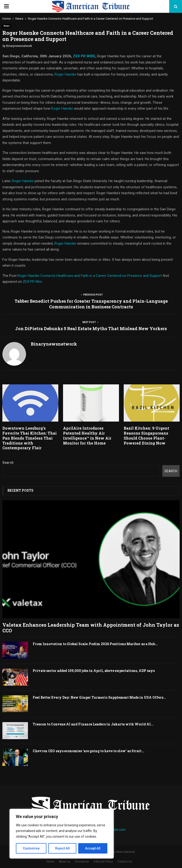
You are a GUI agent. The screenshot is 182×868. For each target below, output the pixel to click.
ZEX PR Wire (32, 282)
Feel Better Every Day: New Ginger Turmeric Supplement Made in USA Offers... (99, 697)
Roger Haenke (65, 74)
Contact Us (125, 862)
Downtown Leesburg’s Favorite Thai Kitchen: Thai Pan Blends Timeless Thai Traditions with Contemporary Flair (30, 438)
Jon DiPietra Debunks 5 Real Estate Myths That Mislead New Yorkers (91, 328)
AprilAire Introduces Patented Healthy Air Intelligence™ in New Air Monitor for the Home (87, 435)
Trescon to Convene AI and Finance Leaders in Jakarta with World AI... (93, 724)
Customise (31, 848)
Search (8, 463)
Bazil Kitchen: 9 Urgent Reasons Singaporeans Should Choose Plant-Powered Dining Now (146, 435)
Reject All (62, 848)
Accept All (93, 848)
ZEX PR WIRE (84, 56)
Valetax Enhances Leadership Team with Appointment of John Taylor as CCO (91, 628)
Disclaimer (82, 862)
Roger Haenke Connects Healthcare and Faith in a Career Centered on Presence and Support (90, 276)
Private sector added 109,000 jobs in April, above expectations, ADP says (94, 671)
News (7, 26)
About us (65, 862)
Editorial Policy (103, 862)
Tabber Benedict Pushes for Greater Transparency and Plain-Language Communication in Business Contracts (91, 304)
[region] (62, 834)
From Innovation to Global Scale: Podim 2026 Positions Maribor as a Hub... (95, 644)
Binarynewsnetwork (19, 46)
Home (50, 862)
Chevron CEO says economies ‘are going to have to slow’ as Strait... (89, 751)
